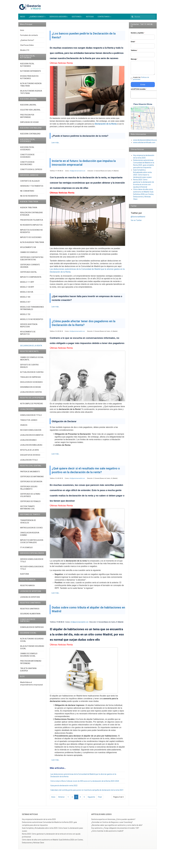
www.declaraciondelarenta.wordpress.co (149, 142)
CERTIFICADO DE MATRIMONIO (32, 478)
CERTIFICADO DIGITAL (28, 274)
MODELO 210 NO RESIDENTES (32, 321)
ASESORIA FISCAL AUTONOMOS (27, 67)
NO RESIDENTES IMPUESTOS (31, 227)
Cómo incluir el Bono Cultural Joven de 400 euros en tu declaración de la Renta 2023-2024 (85, 783)
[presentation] (146, 96)
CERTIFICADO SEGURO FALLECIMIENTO (29, 490)
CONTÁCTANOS (104, 19)
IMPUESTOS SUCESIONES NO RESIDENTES (31, 233)
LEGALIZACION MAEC (28, 442)
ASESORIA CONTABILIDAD (30, 136)
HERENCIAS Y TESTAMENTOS (32, 188)
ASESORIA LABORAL (28, 107)
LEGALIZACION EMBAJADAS (31, 447)
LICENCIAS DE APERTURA (30, 599)
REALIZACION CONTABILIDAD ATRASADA (31, 216)
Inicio (53, 799)
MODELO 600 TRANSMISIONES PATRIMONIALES (32, 310)
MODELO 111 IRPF (27, 284)
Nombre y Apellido (138, 35)
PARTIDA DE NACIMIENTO (30, 473)
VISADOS (24, 427)
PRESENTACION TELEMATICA (32, 222)
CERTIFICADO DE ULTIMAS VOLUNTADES (30, 497)
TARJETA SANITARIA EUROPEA (28, 671)
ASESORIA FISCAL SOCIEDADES (27, 150)
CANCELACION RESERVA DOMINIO (30, 536)
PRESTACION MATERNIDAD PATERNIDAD (31, 664)
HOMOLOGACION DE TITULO (31, 417)
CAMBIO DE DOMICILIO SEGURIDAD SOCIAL (29, 657)
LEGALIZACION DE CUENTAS (31, 394)
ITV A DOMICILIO (26, 549)
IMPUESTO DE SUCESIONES (31, 239)
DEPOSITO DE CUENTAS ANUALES (29, 368)
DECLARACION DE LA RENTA (31, 348)
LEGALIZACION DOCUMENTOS (32, 437)
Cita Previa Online (27, 47)
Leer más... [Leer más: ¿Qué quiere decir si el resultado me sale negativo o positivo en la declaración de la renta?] (56, 595)
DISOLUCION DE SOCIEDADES (31, 384)
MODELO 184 (25, 299)
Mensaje (134, 61)
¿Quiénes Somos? (27, 42)
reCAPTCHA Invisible (139, 91)
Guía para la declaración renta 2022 (64, 787)
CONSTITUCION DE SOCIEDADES (27, 158)
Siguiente (91, 799)
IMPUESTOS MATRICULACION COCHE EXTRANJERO (32, 543)
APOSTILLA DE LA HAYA (29, 452)
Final (100, 799)
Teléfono (134, 52)
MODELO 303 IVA (27, 294)
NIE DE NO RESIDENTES (29, 198)
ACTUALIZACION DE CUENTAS (32, 374)
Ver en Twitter (136, 222)
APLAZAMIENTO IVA (28, 249)
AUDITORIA (25, 576)
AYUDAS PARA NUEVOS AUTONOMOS (29, 79)
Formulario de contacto (29, 37)
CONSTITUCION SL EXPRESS (31, 171)
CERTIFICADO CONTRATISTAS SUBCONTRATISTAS (32, 260)
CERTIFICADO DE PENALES (30, 503)
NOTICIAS (90, 19)
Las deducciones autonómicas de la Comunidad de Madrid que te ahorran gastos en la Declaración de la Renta (83, 777)
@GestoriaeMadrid (138, 218)
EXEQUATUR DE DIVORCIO (30, 457)
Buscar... (130, 16)
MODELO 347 (25, 304)
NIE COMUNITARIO (27, 193)
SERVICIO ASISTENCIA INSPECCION (29, 327)
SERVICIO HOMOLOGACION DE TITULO (32, 562)
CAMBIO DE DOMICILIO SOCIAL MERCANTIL (32, 360)
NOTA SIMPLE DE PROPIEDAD (32, 406)
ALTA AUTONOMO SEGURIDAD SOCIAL (32, 642)
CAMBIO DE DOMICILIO (29, 254)
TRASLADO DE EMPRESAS (31, 379)
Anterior (61, 799)
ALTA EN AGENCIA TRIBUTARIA (32, 244)
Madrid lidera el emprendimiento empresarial (31, 685)
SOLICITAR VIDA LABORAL (30, 112)
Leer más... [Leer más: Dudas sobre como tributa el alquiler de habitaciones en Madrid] (56, 762)
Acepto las (141, 80)
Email (133, 44)
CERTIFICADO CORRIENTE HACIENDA (30, 268)
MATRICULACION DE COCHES (31, 530)
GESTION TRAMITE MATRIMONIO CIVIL (27, 509)
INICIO (23, 19)
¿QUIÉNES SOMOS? (37, 19)
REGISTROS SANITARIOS (30, 611)
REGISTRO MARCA (27, 587)
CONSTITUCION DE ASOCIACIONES (27, 165)
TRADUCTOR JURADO (29, 422)
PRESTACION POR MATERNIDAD (27, 118)
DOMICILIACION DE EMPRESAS (32, 629)
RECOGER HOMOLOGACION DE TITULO (32, 570)
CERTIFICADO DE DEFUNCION (31, 483)
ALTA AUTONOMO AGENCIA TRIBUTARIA (31, 86)
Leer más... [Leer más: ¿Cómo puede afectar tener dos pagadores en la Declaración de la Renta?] (56, 456)
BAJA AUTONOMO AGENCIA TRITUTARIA (31, 94)
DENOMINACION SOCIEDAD (31, 389)
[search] (143, 19)
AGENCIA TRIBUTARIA (29, 209)
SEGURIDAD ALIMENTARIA (30, 616)
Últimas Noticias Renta (61, 65)
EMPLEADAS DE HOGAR (29, 124)
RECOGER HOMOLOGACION (31, 432)
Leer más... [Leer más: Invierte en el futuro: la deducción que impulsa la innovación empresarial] (56, 309)
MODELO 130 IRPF (27, 289)
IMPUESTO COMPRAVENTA (31, 279)
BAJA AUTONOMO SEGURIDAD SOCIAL (32, 649)
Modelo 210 (25, 52)
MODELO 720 (25, 316)
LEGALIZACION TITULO (29, 462)
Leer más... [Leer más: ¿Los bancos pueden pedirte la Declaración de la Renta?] (56, 144)
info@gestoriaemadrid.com (77, 173)
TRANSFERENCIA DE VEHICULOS (28, 523)
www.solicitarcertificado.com (144, 144)
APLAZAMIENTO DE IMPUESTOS (28, 335)
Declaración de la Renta (106, 126)
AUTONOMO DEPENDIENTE (31, 73)
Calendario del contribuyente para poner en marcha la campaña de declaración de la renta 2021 (87, 792)
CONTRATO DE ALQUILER (30, 183)
